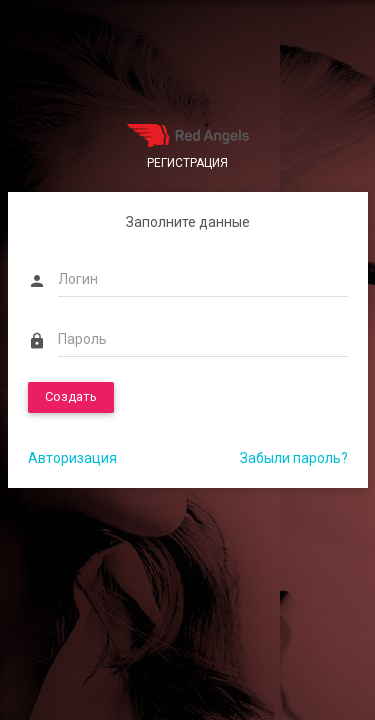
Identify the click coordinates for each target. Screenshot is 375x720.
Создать (71, 396)
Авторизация (72, 458)
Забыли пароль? (294, 458)
